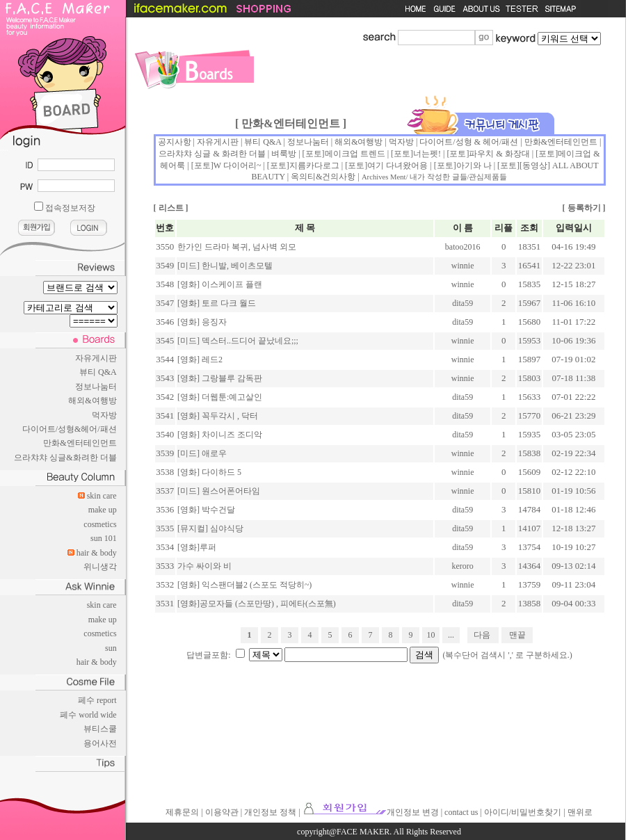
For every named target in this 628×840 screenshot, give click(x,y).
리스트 (171, 208)
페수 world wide (88, 715)
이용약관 (222, 812)
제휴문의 (182, 812)
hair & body (97, 553)
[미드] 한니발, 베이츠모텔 (225, 266)
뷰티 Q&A (98, 372)
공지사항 (175, 142)
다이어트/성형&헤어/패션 (70, 429)
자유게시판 (96, 358)
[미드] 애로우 (202, 453)
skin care (102, 496)
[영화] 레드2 (200, 360)
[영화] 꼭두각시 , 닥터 (218, 416)
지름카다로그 (314, 165)
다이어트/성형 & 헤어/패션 (469, 142)
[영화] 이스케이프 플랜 (220, 284)
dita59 (462, 303)
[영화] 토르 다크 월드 (217, 303)
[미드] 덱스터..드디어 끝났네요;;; (238, 341)
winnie (463, 266)
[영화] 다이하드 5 (209, 472)
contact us (461, 812)
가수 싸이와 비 (204, 566)
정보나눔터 (96, 387)
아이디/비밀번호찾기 (523, 812)
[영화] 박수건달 (206, 510)
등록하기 (584, 208)
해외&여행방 (92, 401)
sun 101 (104, 538)
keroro (463, 566)
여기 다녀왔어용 (397, 165)
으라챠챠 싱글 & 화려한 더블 (212, 154)
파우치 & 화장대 (499, 154)
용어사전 (100, 743)
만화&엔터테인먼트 (80, 443)
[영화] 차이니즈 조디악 (220, 435)
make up (103, 510)
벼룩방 (284, 154)
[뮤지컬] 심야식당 (210, 528)
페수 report (97, 700)
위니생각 (100, 567)
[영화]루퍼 (197, 547)
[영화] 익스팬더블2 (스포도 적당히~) (244, 585)
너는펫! (427, 154)
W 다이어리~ (237, 165)
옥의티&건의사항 (323, 177)
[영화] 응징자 (202, 322)
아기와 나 (474, 165)
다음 (482, 635)
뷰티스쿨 (100, 729)
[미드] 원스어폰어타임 (219, 491)
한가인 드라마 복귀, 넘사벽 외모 (237, 247)
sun (111, 648)
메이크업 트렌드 (355, 154)
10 (431, 635)
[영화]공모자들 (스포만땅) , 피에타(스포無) (257, 604)
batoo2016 (463, 247)
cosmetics (100, 524)
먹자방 (104, 415)
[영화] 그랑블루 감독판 (220, 378)
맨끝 (517, 635)
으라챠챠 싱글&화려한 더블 (65, 458)
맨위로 (580, 812)
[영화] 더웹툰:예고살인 (220, 397)
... (451, 635)
